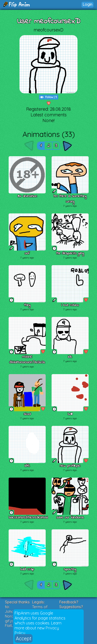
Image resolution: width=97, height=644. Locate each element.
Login (87, 4)
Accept (24, 638)
